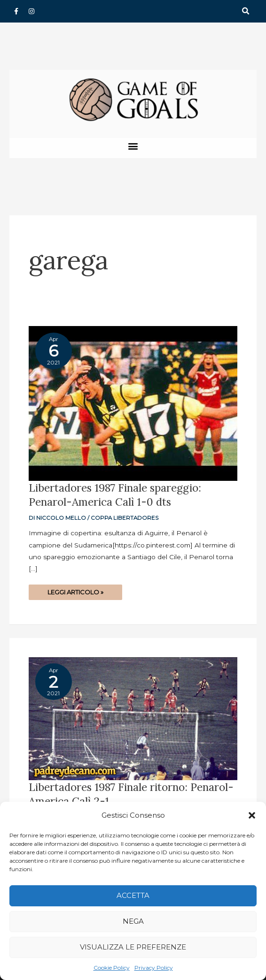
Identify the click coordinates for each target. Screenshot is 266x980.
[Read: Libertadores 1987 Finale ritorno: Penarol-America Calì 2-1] (133, 718)
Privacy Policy (154, 968)
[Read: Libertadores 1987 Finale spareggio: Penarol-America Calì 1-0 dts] (133, 403)
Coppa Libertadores (125, 518)
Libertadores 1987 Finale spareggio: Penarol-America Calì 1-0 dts (115, 495)
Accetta (133, 895)
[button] (252, 815)
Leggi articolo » (75, 590)
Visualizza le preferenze (133, 947)
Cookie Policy (112, 968)
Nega (133, 921)
